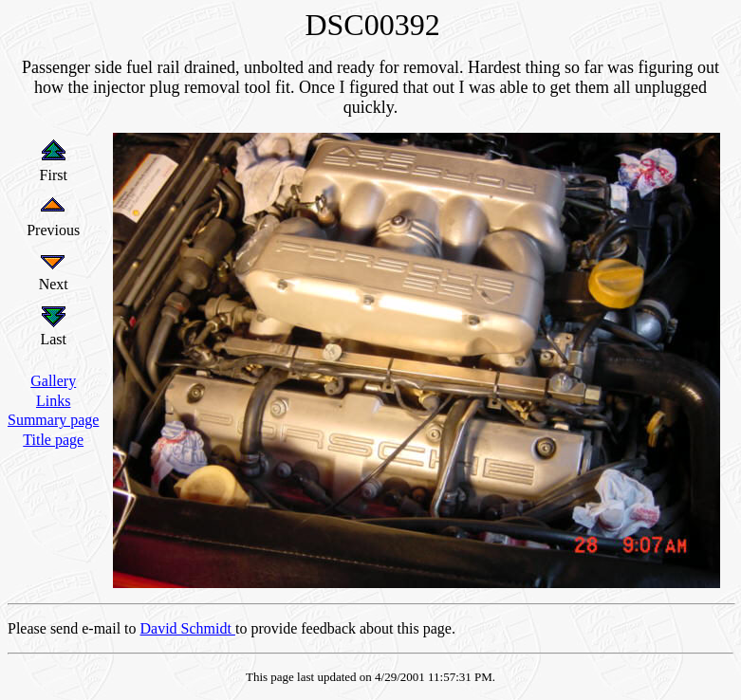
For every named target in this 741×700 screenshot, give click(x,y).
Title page (53, 440)
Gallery (53, 381)
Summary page (53, 420)
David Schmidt (188, 628)
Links (53, 401)
